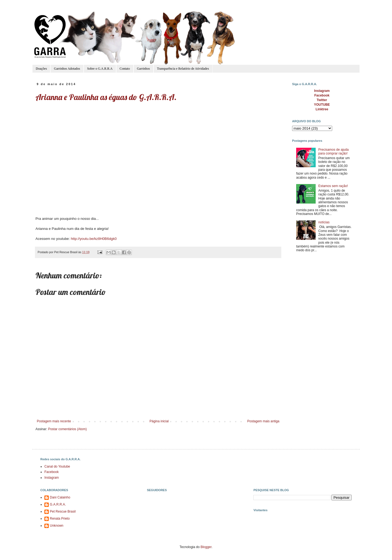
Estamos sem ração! (333, 186)
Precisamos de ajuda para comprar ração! (334, 152)
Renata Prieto (60, 519)
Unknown (57, 526)
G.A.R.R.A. (58, 504)
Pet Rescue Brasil (63, 511)
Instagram (52, 478)
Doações (41, 69)
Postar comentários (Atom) (68, 429)
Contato (125, 69)
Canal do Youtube (57, 466)
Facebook (52, 472)
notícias (324, 222)
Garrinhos (143, 69)
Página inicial (159, 421)
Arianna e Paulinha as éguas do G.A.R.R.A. (106, 97)
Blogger (206, 547)
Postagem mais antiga (263, 421)
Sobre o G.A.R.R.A (100, 69)
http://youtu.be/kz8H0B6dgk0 (94, 239)
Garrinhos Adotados (67, 69)
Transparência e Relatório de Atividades (183, 69)
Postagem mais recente (54, 421)
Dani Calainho (60, 497)
